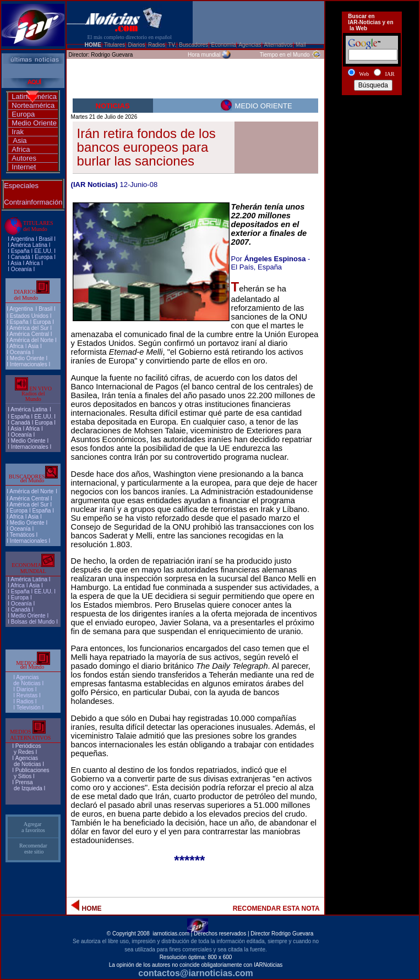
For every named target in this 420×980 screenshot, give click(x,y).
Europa (23, 114)
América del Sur (29, 328)
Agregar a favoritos (33, 827)
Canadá (21, 257)
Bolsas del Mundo (33, 622)
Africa (21, 149)
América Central (29, 334)
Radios (25, 701)
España (20, 251)
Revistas (27, 695)
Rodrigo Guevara (112, 55)
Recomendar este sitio (33, 849)
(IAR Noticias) (94, 185)
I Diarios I (26, 689)
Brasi (45, 239)
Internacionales (29, 364)
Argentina (22, 239)
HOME (93, 45)
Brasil (45, 309)
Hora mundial (204, 55)
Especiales (21, 186)
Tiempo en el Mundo (285, 55)
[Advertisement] (372, 139)
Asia (20, 141)
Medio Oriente (34, 123)
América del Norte (31, 340)
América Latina (29, 245)
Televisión (29, 708)
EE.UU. (43, 251)
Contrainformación (33, 202)
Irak (18, 132)
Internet (24, 167)
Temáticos (22, 535)
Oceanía (21, 269)
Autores (24, 158)
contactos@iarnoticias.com (196, 973)
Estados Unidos (29, 316)
